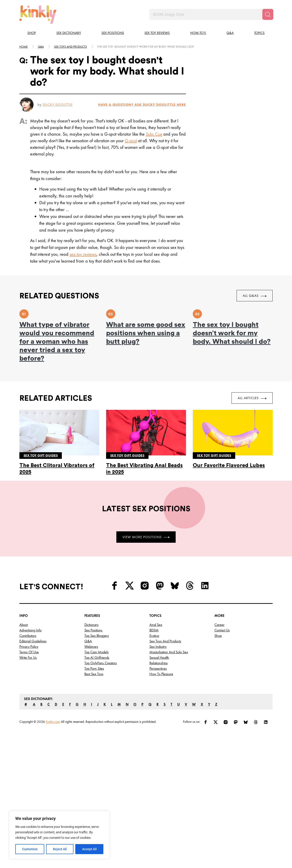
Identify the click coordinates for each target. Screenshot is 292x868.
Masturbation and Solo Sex (169, 652)
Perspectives (158, 668)
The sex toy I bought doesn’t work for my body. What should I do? (232, 333)
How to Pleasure (161, 674)
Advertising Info (30, 630)
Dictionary (91, 625)
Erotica (154, 636)
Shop (32, 33)
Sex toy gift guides (41, 455)
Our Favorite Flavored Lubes (229, 465)
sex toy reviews (83, 254)
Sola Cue (154, 134)
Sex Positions (113, 33)
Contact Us (222, 630)
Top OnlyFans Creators (101, 663)
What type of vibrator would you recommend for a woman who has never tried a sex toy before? (57, 342)
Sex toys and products (70, 47)
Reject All (60, 849)
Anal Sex (156, 625)
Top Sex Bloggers (97, 636)
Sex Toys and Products (165, 641)
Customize (30, 849)
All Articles (252, 398)
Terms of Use (29, 652)
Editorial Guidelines (33, 641)
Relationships (159, 663)
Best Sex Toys (94, 674)
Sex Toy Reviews (157, 33)
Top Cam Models (96, 652)
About (23, 625)
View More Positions (146, 537)
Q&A (230, 33)
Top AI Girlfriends (97, 657)
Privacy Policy (29, 647)
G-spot (131, 141)
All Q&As (255, 296)
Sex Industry (158, 647)
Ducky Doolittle (58, 105)
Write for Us (28, 657)
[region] (59, 835)
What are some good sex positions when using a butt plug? (146, 333)
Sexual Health (159, 657)
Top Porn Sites (94, 668)
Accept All (89, 849)
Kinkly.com (53, 722)
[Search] (268, 14)
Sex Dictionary (69, 33)
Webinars (91, 647)
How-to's (198, 33)
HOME (23, 47)
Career (219, 625)
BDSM (154, 630)
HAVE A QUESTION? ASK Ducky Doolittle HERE (142, 105)
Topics (259, 33)
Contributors (28, 636)
